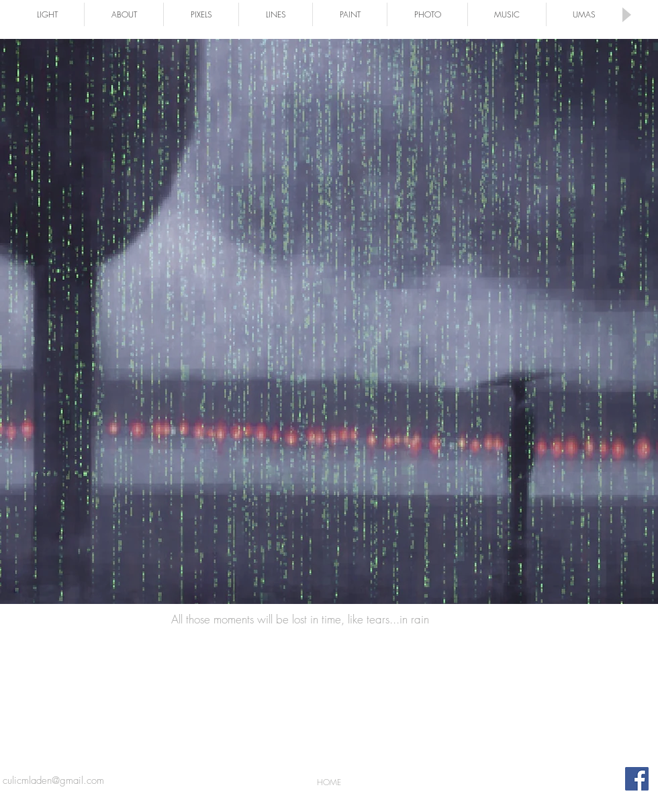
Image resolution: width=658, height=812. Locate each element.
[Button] (329, 320)
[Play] (626, 14)
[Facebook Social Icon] (637, 779)
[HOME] (329, 782)
